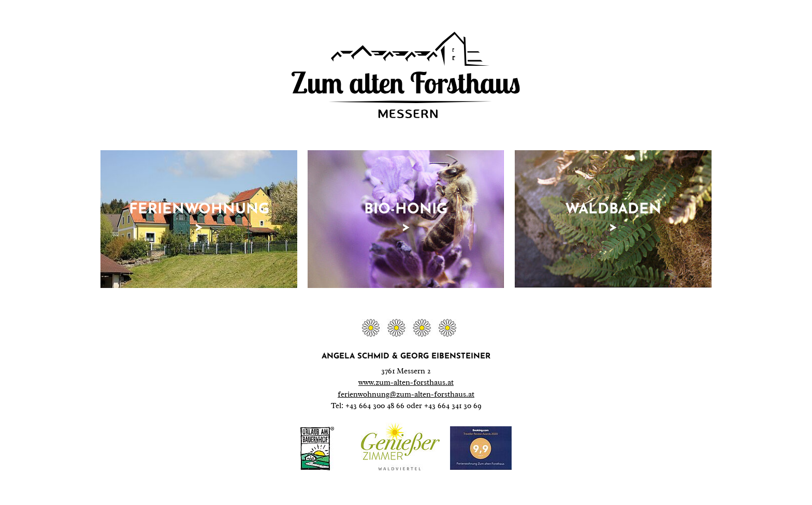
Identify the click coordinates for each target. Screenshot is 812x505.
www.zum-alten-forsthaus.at (406, 383)
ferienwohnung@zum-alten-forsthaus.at (406, 394)
